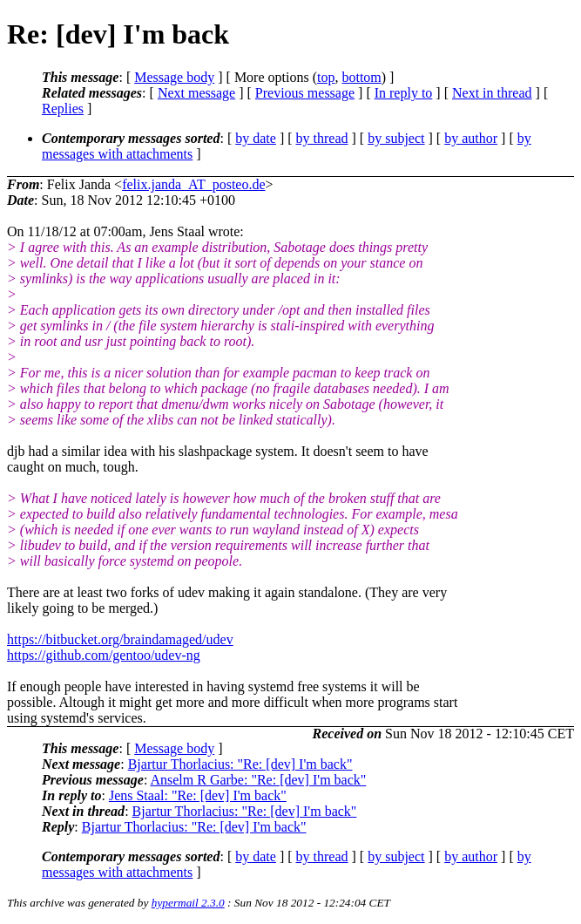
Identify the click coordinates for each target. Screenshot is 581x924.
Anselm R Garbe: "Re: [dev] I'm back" (258, 780)
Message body (174, 77)
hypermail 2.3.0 (188, 903)
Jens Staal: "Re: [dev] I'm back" (198, 795)
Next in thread (492, 93)
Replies (63, 109)
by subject (396, 138)
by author (471, 138)
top (326, 77)
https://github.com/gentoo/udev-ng (104, 655)
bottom (361, 77)
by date (256, 138)
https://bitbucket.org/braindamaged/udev (120, 639)
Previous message (305, 93)
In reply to (404, 93)
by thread (322, 138)
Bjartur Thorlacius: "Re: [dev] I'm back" (240, 764)
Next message (196, 93)
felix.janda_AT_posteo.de (193, 184)
